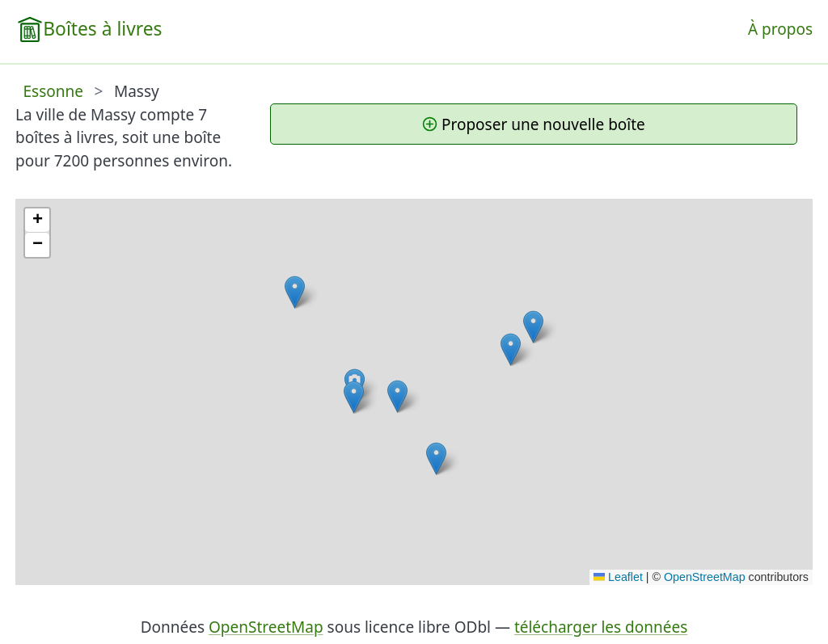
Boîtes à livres (102, 29)
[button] (436, 459)
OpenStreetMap (705, 577)
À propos (780, 29)
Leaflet (618, 577)
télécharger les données (601, 627)
